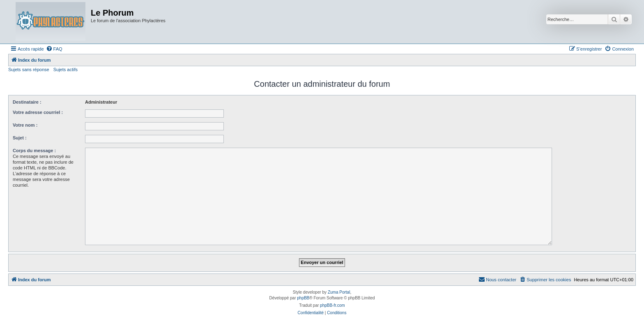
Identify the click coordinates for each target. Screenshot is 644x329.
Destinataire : (27, 102)
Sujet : (20, 138)
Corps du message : (34, 151)
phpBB (303, 298)
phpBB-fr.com (332, 305)
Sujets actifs (66, 70)
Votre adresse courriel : (38, 112)
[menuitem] (54, 49)
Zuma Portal (339, 292)
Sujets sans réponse (29, 70)
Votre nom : (25, 125)
